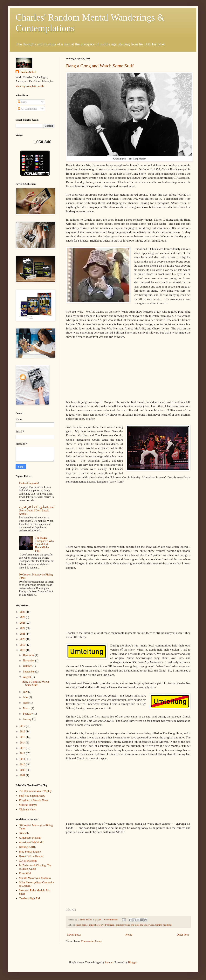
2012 (23, 753)
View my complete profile (30, 86)
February (28, 714)
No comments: (111, 920)
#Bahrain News (27, 810)
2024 (23, 617)
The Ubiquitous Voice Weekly (35, 791)
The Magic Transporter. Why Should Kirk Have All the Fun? (45, 544)
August (27, 677)
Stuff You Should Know (32, 796)
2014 (23, 743)
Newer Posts (74, 935)
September (29, 672)
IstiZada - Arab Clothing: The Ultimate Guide (35, 867)
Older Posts (183, 935)
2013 (23, 748)
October (28, 666)
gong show (94, 925)
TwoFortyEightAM (30, 898)
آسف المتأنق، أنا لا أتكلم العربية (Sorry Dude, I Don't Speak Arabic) (37, 511)
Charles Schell (28, 72)
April (26, 703)
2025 (23, 612)
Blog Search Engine (30, 852)
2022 (23, 628)
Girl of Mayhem (28, 861)
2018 (23, 650)
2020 (23, 639)
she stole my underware (143, 925)
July (26, 692)
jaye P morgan (107, 925)
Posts (22, 102)
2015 (23, 737)
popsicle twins (123, 925)
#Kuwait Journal (28, 805)
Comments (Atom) (91, 941)
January (27, 719)
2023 (23, 623)
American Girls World (31, 842)
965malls (24, 833)
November (29, 661)
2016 (23, 732)
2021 (23, 634)
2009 (23, 770)
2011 (23, 759)
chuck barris (81, 925)
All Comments (27, 109)
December (29, 655)
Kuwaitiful (25, 873)
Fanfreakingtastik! (29, 483)
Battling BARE (27, 847)
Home (129, 935)
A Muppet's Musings (30, 838)
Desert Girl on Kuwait (31, 856)
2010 (23, 765)
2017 (23, 726)
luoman (109, 962)
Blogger (132, 962)
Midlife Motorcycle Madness (35, 878)
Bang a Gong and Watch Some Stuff (100, 66)
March (27, 708)
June (26, 697)
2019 (23, 645)
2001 (23, 775)
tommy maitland (163, 925)
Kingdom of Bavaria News (34, 800)
